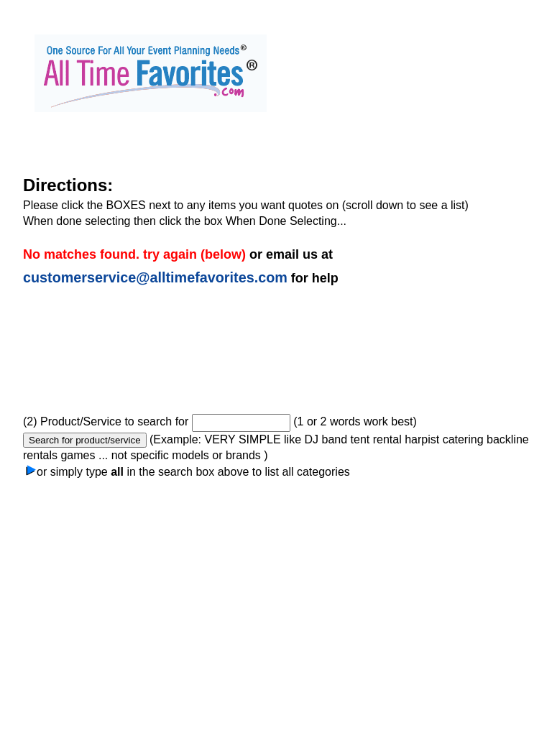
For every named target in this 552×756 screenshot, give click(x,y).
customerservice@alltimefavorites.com (155, 277)
